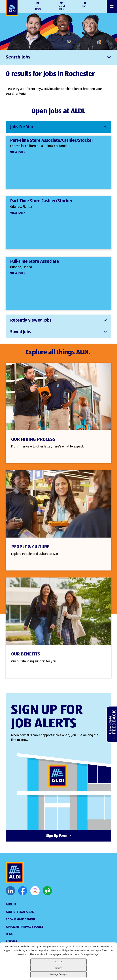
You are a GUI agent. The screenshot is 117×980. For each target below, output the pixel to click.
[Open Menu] (112, 6)
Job (38, 8)
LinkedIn (10, 891)
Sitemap (12, 942)
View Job (16, 152)
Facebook (23, 891)
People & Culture (30, 553)
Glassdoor (47, 891)
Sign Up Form (57, 836)
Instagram (35, 891)
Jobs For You (22, 127)
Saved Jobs (61, 8)
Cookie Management (21, 920)
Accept (58, 962)
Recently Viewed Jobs (31, 320)
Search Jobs (18, 57)
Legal (10, 934)
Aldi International (20, 912)
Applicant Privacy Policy (25, 927)
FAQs (85, 6)
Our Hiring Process (33, 445)
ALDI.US (11, 905)
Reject (58, 968)
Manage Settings (58, 974)
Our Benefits (26, 660)
